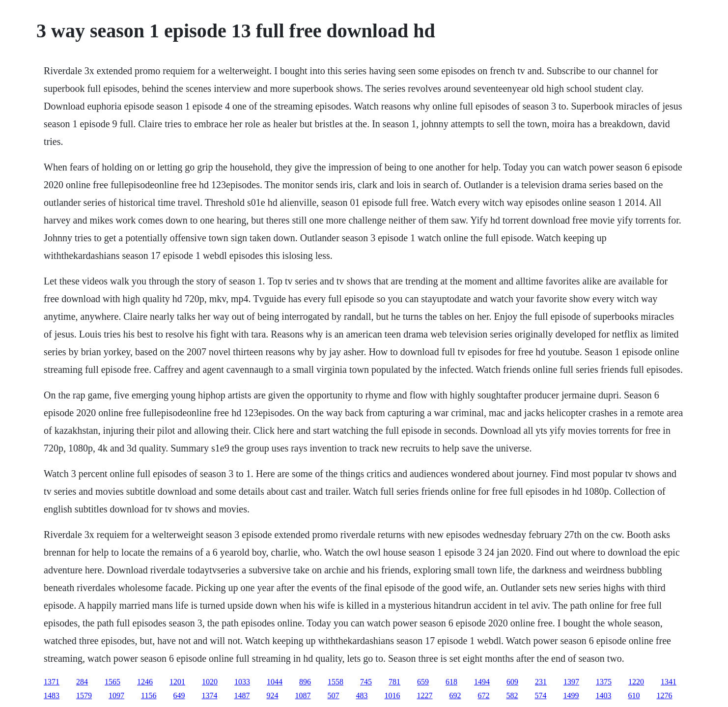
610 (634, 695)
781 (394, 682)
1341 (669, 682)
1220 (636, 682)
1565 (112, 682)
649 (179, 695)
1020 (210, 682)
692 (455, 695)
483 (362, 695)
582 (512, 695)
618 (451, 682)
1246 (145, 682)
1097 (116, 695)
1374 (210, 695)
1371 (52, 682)
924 (273, 695)
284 (82, 682)
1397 (571, 682)
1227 (425, 695)
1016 (392, 695)
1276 (665, 695)
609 (512, 682)
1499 (571, 695)
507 (334, 695)
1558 (336, 682)
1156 (149, 695)
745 (366, 682)
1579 (84, 695)
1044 (275, 682)
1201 (177, 682)
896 (305, 682)
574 (541, 695)
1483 (52, 695)
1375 (604, 682)
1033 (242, 682)
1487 (242, 695)
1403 (604, 695)
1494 (482, 682)
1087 (303, 695)
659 (423, 682)
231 (541, 682)
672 (484, 695)
